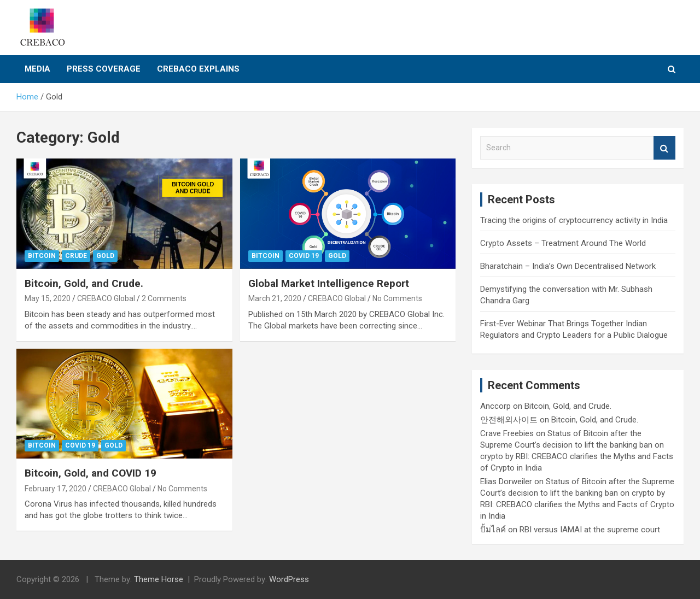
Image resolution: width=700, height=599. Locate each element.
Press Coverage (104, 69)
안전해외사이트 (509, 420)
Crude (76, 256)
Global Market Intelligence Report (329, 283)
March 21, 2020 (275, 298)
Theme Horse (159, 579)
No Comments (397, 298)
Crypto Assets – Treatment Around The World (563, 243)
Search (664, 148)
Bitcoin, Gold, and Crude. (84, 283)
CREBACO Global (106, 298)
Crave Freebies (507, 433)
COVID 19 (304, 256)
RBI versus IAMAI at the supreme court (590, 530)
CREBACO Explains (198, 69)
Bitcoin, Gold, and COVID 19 (91, 473)
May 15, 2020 (48, 298)
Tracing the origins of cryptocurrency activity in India (574, 220)
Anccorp (495, 406)
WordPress (289, 579)
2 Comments (164, 298)
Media (37, 69)
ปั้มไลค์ (493, 530)
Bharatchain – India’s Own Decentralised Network (568, 266)
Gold (105, 256)
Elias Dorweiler (506, 481)
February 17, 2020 (56, 489)
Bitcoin (42, 256)
